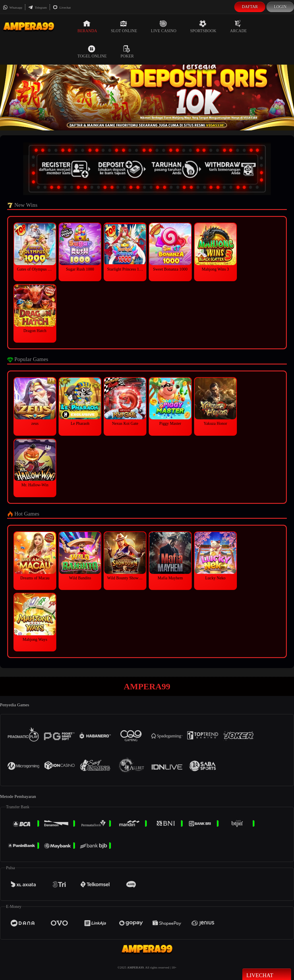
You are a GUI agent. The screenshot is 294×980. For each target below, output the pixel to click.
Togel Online (92, 52)
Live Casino (164, 26)
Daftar (250, 7)
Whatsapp (12, 7)
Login (280, 7)
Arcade (238, 26)
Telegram (37, 7)
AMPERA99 (136, 967)
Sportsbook (203, 26)
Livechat (62, 7)
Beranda (87, 26)
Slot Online (124, 26)
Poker (127, 52)
